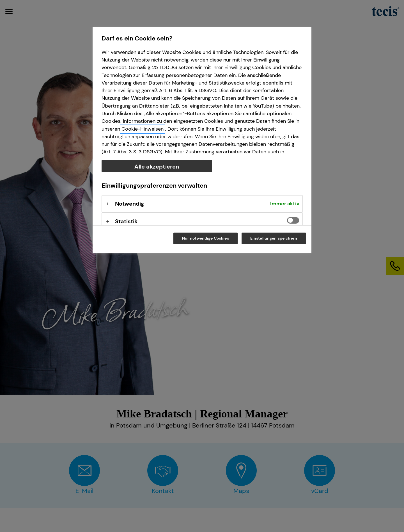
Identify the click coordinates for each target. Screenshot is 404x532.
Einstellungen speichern (274, 238)
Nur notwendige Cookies (206, 238)
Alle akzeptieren (157, 167)
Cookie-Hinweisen (143, 129)
